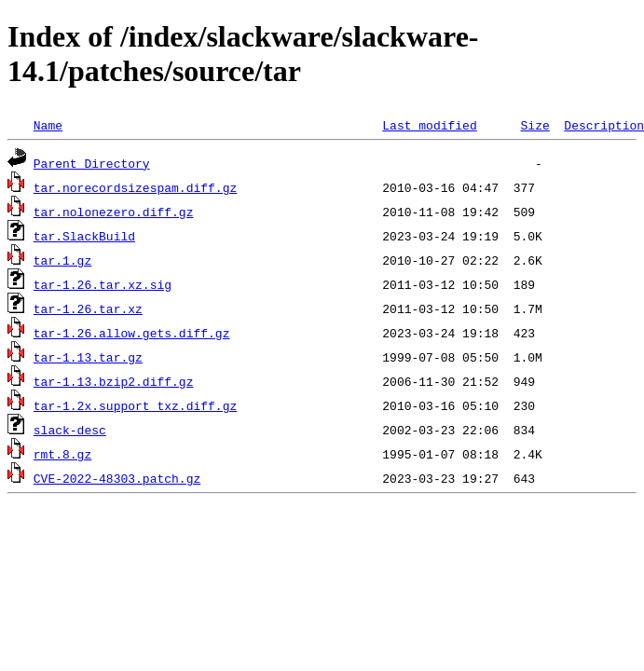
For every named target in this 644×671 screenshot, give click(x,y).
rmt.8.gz (62, 454)
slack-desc (70, 430)
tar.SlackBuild (84, 236)
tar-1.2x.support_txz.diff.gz (135, 405)
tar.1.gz (62, 260)
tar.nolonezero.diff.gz (114, 212)
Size (534, 125)
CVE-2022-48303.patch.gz (117, 478)
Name (48, 125)
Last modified (429, 125)
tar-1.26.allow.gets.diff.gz (132, 333)
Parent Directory (92, 163)
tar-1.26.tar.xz (88, 308)
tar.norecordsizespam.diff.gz (135, 187)
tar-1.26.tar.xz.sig (103, 284)
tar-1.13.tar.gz (88, 357)
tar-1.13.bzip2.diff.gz (114, 381)
